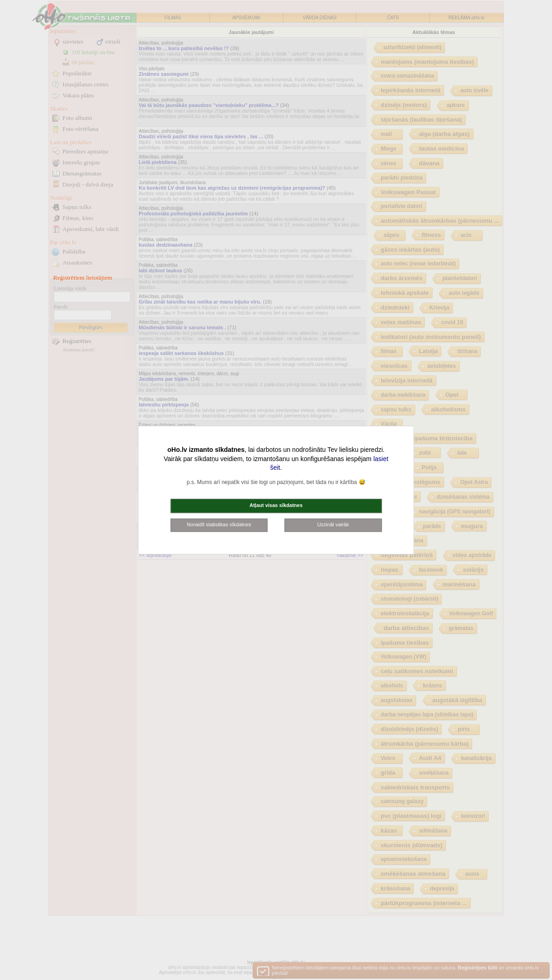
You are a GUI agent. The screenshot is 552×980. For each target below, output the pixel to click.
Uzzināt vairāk (333, 524)
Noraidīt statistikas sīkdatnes (219, 524)
